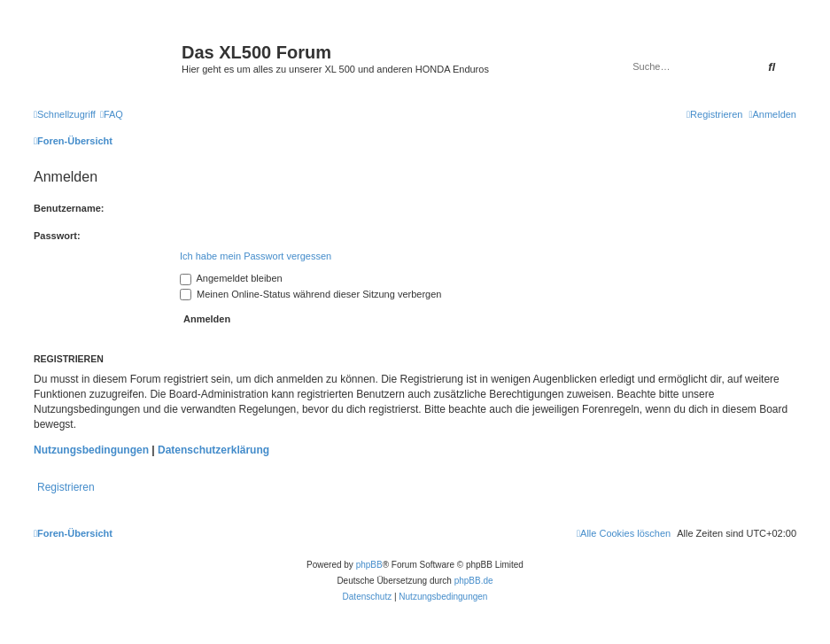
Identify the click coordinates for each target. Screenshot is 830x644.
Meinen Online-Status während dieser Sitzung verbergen (310, 294)
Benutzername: (69, 208)
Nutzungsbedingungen (91, 450)
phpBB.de (474, 581)
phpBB (369, 565)
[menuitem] (112, 114)
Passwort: (57, 236)
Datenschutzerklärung (213, 450)
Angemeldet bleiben (231, 278)
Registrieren (66, 487)
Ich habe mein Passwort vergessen (256, 256)
